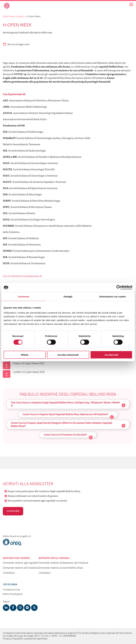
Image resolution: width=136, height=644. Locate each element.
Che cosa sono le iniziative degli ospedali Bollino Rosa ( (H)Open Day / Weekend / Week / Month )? (68, 404)
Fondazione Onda (11, 590)
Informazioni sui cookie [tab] (113, 297)
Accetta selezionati (68, 355)
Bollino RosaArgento (13, 594)
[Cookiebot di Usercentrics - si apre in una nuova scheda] (119, 288)
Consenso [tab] (23, 297)
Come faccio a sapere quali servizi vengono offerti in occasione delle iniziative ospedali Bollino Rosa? (68, 425)
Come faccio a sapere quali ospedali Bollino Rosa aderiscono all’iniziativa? (68, 415)
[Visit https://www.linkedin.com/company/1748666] (6, 608)
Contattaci (9, 573)
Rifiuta (25, 355)
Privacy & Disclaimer (13, 639)
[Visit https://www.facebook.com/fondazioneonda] (13, 608)
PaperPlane (42, 639)
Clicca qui (13, 511)
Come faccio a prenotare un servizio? (68, 435)
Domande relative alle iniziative (21, 568)
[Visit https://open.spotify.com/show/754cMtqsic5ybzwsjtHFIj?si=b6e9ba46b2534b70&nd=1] (27, 608)
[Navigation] (131, 4)
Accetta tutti (111, 355)
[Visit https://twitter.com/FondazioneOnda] (34, 608)
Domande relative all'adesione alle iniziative (63, 563)
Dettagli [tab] (68, 297)
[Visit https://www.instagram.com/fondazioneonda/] (20, 608)
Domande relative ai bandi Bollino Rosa (61, 568)
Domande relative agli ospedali (20, 563)
